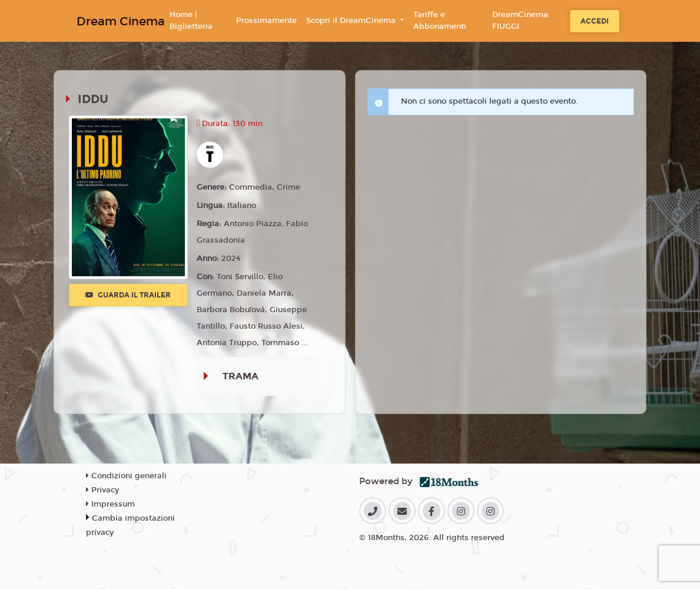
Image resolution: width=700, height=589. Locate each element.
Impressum (110, 504)
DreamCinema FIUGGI (520, 21)
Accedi (595, 21)
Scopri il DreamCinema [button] (352, 21)
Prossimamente (266, 21)
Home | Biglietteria (191, 21)
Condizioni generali (126, 476)
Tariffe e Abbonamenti (440, 21)
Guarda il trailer (128, 295)
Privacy (102, 490)
